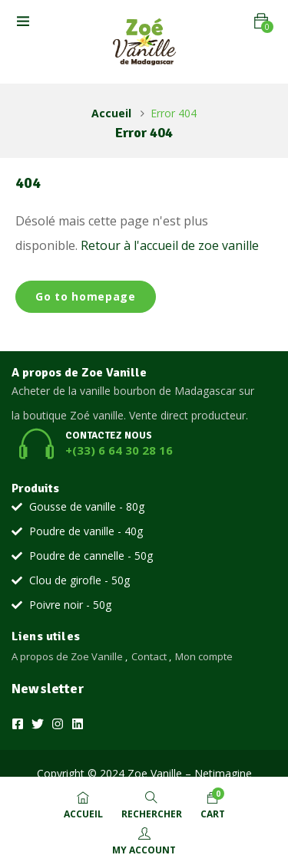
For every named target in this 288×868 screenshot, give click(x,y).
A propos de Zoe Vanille (67, 656)
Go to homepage (86, 296)
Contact (149, 656)
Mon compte (204, 656)
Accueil (111, 113)
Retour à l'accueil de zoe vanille (170, 245)
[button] (261, 21)
